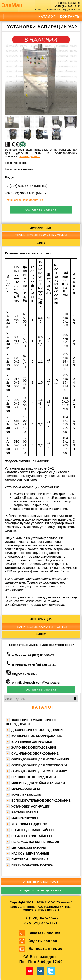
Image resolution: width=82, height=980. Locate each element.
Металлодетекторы (29, 848)
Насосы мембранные (30, 854)
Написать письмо (46, 949)
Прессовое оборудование (35, 777)
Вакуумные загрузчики (32, 742)
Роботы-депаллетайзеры (34, 830)
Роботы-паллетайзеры (32, 836)
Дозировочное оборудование (38, 730)
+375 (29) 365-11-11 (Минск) (26, 193)
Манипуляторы (25, 818)
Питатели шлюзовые (30, 859)
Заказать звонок (44, 933)
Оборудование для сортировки (39, 765)
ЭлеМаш (13, 5)
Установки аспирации (31, 806)
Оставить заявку (41, 210)
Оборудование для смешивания (40, 771)
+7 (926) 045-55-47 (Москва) (26, 186)
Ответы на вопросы (41, 882)
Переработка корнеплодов (35, 842)
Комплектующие (26, 795)
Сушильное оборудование (35, 753)
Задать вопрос (43, 941)
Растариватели (25, 812)
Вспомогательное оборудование (41, 801)
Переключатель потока (32, 865)
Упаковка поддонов (29, 824)
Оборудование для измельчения (40, 759)
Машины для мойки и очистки (38, 783)
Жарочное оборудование (34, 748)
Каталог (47, 17)
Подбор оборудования (41, 890)
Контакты (70, 17)
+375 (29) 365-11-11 (68, 6)
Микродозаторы (26, 789)
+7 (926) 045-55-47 (68, 3)
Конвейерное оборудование (37, 736)
